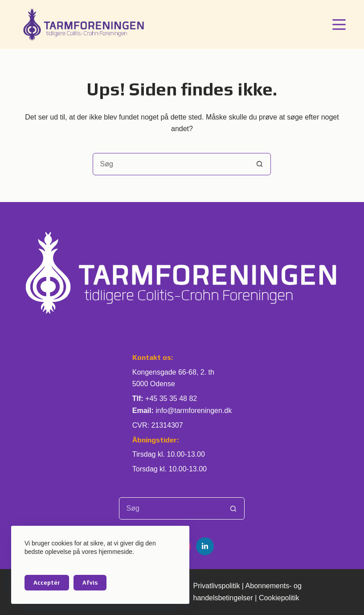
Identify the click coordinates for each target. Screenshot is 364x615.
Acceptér (47, 583)
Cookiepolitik (279, 598)
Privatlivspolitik (216, 586)
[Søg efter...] (171, 164)
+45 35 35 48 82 (171, 398)
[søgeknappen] (259, 164)
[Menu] (339, 25)
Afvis (90, 583)
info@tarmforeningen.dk (194, 411)
